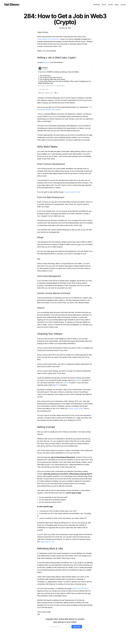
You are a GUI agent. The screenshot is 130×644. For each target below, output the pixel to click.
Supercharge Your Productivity (48, 39)
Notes (117, 5)
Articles (110, 5)
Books (104, 5)
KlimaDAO (78, 380)
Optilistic (66, 383)
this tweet (47, 62)
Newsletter (97, 5)
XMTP (58, 385)
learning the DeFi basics (80, 588)
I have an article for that (72, 192)
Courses (123, 5)
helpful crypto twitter (76, 408)
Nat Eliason (12, 4)
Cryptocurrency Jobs (47, 542)
